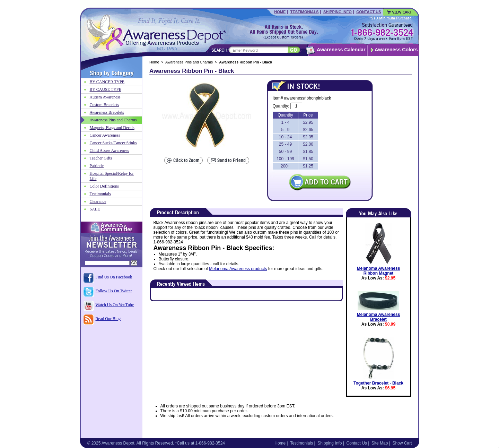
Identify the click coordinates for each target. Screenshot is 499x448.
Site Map (380, 443)
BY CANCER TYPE (107, 82)
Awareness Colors (396, 50)
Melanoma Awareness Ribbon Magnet (379, 271)
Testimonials (305, 12)
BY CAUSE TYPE (106, 89)
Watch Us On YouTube (115, 305)
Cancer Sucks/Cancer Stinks (113, 143)
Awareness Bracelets (107, 112)
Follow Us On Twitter (114, 291)
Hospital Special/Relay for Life (112, 176)
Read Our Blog (108, 319)
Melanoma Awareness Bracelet (379, 317)
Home (280, 12)
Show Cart (402, 443)
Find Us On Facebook (114, 277)
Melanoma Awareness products (238, 269)
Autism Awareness (105, 97)
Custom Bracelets (104, 105)
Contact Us (369, 12)
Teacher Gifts (101, 158)
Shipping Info (338, 12)
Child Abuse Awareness (110, 150)
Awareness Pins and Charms (189, 62)
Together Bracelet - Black (378, 383)
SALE (95, 209)
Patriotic (97, 166)
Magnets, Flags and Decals (112, 128)
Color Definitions (104, 186)
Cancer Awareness (105, 135)
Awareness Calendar (341, 50)
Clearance (98, 201)
